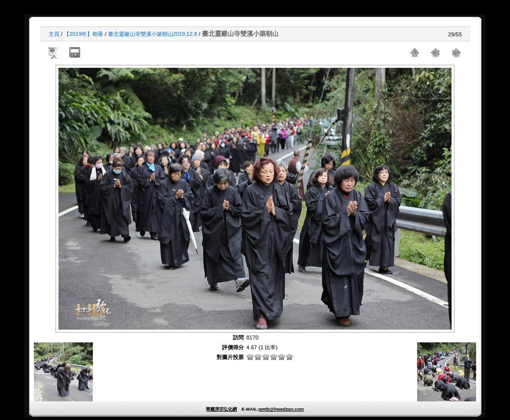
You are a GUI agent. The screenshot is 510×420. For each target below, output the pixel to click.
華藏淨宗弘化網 (221, 409)
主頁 (54, 34)
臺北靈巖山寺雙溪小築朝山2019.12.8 (153, 34)
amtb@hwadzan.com (281, 409)
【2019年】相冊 (84, 34)
